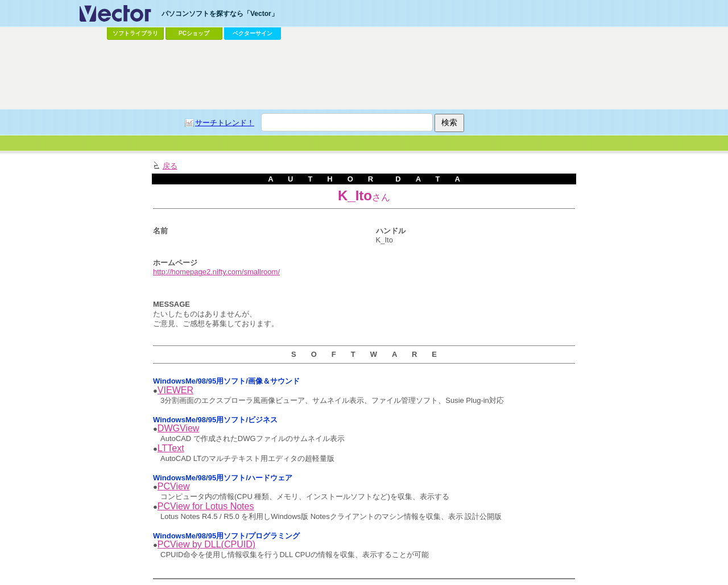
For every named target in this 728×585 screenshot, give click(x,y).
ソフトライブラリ (135, 33)
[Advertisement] (364, 75)
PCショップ (194, 33)
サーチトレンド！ (225, 123)
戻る (170, 166)
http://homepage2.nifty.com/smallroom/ (216, 272)
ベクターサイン (253, 33)
